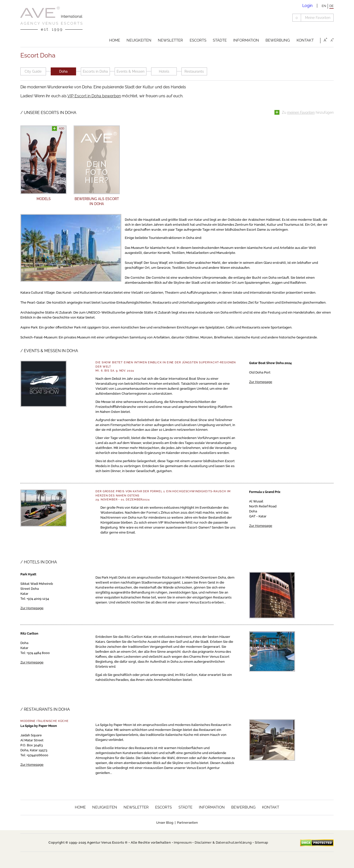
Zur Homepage (261, 382)
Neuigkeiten (139, 40)
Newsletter (170, 40)
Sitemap (262, 842)
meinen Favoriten (301, 112)
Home (115, 40)
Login (307, 6)
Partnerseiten (187, 823)
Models (44, 199)
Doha (63, 71)
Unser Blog (165, 823)
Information (246, 40)
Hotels (164, 71)
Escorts (198, 40)
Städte (220, 40)
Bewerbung (278, 40)
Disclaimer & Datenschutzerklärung (223, 842)
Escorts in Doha (95, 71)
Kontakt (305, 40)
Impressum (183, 842)
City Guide (33, 71)
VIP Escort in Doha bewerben (94, 96)
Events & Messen (131, 71)
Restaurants (194, 71)
